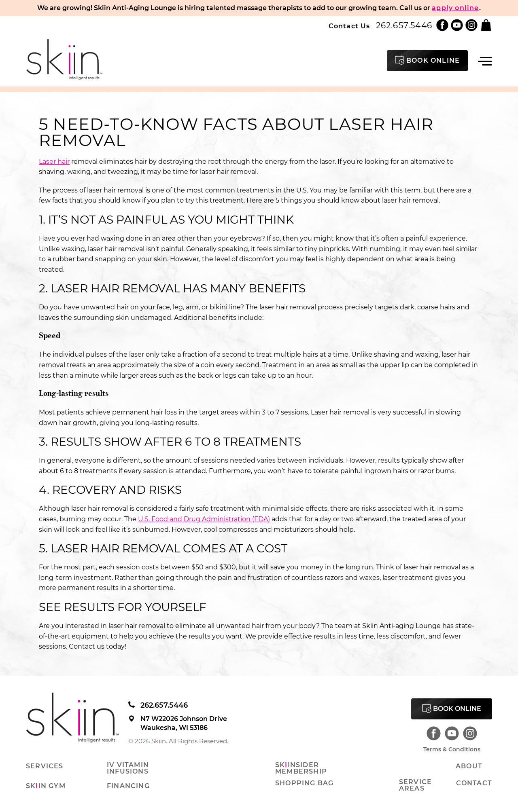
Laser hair (54, 162)
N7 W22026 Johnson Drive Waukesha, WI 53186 (178, 723)
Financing (128, 786)
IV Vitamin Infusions (128, 768)
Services (45, 766)
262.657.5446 (404, 25)
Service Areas (415, 785)
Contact (474, 783)
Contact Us (349, 26)
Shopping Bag (304, 783)
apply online (455, 8)
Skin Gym (46, 786)
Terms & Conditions (452, 749)
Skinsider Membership (301, 768)
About (469, 766)
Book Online (452, 708)
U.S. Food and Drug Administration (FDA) (204, 519)
